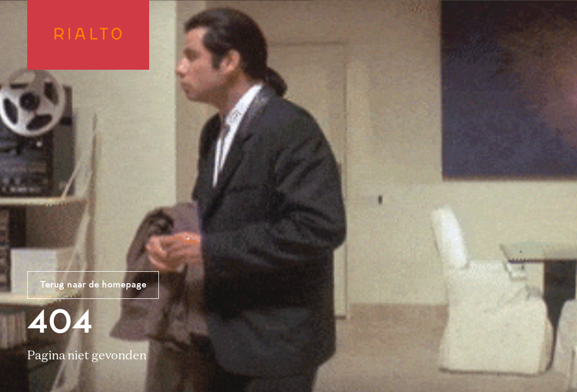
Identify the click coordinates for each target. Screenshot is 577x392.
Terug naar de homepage (93, 285)
